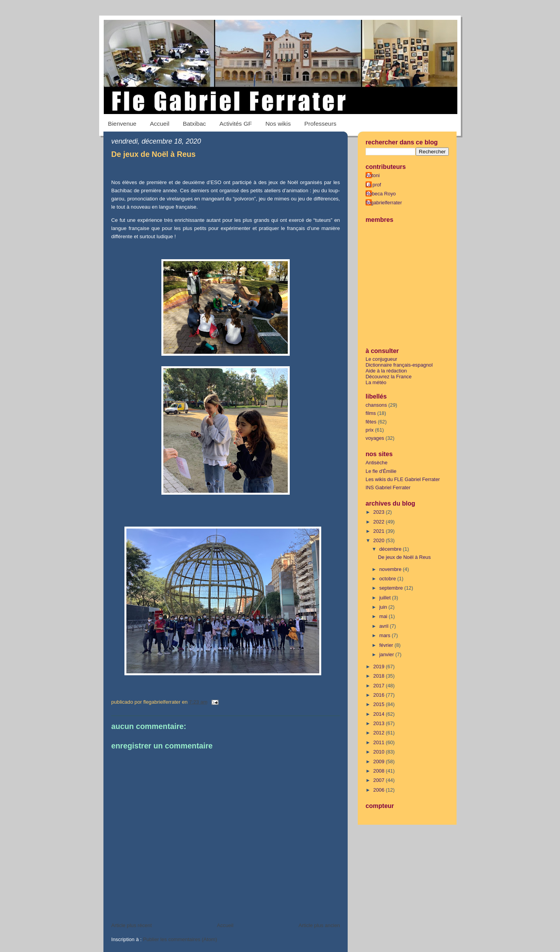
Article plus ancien (319, 925)
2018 (380, 676)
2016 (380, 695)
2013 (380, 723)
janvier (387, 654)
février (387, 645)
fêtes (371, 422)
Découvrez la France (388, 377)
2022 (380, 522)
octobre (388, 579)
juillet (386, 598)
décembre (391, 549)
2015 (380, 704)
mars (385, 635)
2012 (380, 733)
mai (384, 616)
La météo (376, 382)
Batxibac (194, 124)
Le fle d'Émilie (381, 471)
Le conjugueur (381, 359)
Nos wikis (278, 124)
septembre (392, 588)
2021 (380, 531)
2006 (380, 790)
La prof (373, 185)
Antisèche (376, 463)
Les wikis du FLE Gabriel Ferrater (403, 479)
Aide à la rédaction (386, 371)
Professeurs (321, 124)
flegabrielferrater (384, 203)
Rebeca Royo (381, 194)
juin (384, 607)
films (371, 413)
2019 (380, 667)
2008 (380, 771)
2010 (380, 752)
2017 (380, 686)
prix (370, 430)
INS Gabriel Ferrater (388, 487)
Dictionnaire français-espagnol (399, 365)
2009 (380, 761)
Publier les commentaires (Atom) (180, 939)
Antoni (373, 175)
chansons (376, 405)
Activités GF (235, 124)
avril (384, 626)
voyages (375, 438)
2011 (380, 742)
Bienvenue (122, 124)
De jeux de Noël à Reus (153, 154)
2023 (380, 512)
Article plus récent (131, 925)
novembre (391, 569)
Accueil (159, 124)
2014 (380, 714)
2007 (380, 780)
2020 (380, 540)
